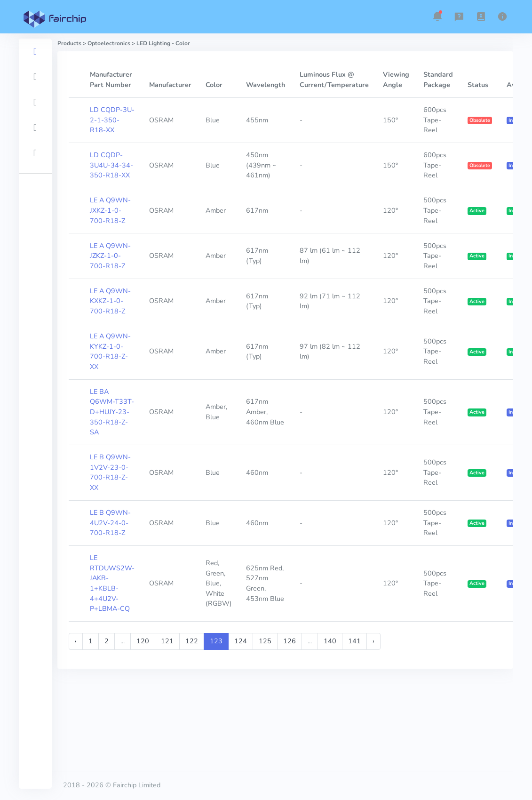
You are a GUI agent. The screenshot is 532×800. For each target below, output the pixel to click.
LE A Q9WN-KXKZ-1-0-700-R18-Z (110, 301)
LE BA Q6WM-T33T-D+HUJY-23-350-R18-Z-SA (112, 412)
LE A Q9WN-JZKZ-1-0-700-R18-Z (110, 256)
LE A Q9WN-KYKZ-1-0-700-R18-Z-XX (110, 351)
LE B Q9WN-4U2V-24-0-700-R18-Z (110, 523)
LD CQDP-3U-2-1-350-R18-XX (112, 120)
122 (192, 641)
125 (265, 641)
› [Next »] (373, 641)
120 (143, 641)
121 (167, 641)
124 (241, 641)
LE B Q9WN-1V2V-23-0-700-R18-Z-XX (110, 472)
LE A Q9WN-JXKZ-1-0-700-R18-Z (110, 210)
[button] (437, 16)
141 (354, 641)
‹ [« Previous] (76, 641)
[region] (35, 414)
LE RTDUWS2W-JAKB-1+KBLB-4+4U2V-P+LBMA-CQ (112, 583)
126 (290, 641)
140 (330, 641)
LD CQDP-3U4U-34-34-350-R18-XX (111, 165)
